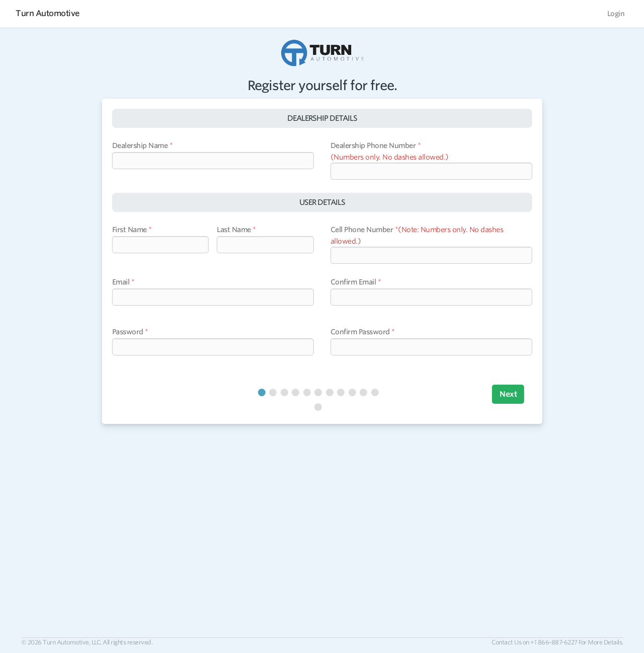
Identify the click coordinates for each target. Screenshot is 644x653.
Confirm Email (353, 282)
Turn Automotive (48, 13)
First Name (130, 230)
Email (121, 282)
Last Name (234, 230)
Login (616, 14)
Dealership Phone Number (373, 146)
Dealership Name (140, 146)
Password (128, 332)
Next (508, 394)
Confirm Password (360, 332)
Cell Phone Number (362, 230)
